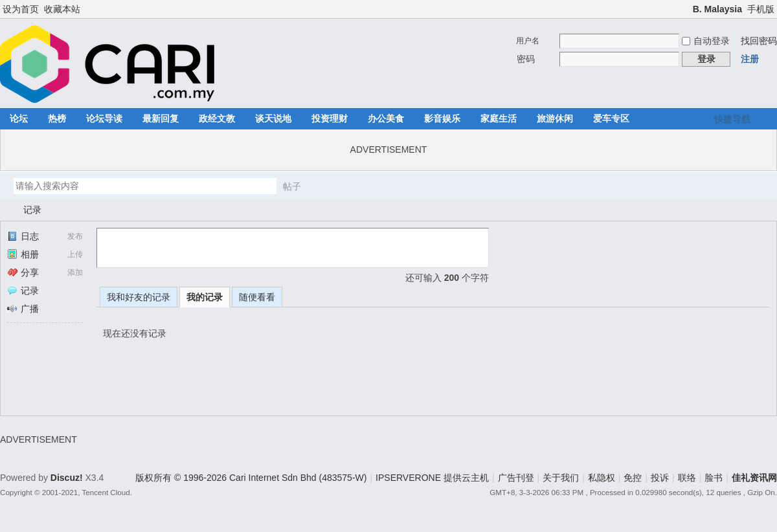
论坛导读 (104, 118)
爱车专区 (611, 118)
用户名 (528, 41)
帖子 (292, 186)
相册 (23, 254)
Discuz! (67, 478)
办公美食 (386, 118)
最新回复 (161, 118)
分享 (23, 272)
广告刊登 (516, 478)
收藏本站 (62, 9)
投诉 (660, 478)
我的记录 (205, 297)
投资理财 (330, 118)
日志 (23, 236)
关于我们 (561, 478)
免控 (633, 478)
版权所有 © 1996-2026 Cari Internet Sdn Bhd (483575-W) (251, 478)
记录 (32, 210)
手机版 (761, 9)
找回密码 (759, 41)
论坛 (19, 118)
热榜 (57, 118)
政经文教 (217, 118)
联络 (687, 478)
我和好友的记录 (139, 297)
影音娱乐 (442, 118)
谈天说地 (273, 118)
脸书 (714, 478)
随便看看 (257, 297)
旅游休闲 (555, 118)
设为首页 (21, 9)
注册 (750, 59)
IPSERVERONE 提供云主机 (432, 478)
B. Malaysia (717, 9)
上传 (75, 254)
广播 (23, 309)
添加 (75, 272)
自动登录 (706, 41)
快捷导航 (732, 119)
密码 (526, 59)
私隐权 (602, 478)
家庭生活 (499, 118)
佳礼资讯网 (5, 210)
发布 (75, 236)
